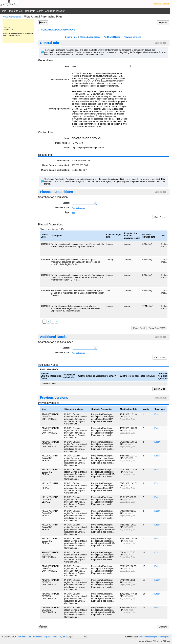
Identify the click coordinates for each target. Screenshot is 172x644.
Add (74, 213)
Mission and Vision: (61, 79)
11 (144, 552)
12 (144, 566)
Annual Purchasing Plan (12, 17)
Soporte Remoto (51, 637)
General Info (71, 37)
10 (144, 539)
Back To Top (161, 43)
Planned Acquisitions (90, 37)
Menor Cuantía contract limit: (56, 165)
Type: (67, 212)
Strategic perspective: (60, 109)
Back (45, 23)
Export (157, 414)
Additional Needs (112, 37)
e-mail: (67, 148)
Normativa (37, 637)
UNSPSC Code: (63, 208)
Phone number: (63, 143)
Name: (67, 138)
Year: (67, 67)
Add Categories (78, 208)
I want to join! (16, 11)
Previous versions (132, 37)
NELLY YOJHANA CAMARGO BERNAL (50, 458)
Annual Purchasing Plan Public (61, 11)
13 (144, 580)
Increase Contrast (162, 4)
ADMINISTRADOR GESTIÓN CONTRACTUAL (50, 417)
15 (144, 608)
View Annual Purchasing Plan (43, 17)
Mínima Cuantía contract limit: (56, 170)
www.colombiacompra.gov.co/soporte (154, 637)
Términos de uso (24, 637)
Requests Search (34, 11)
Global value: (64, 161)
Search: (66, 203)
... (79, 424)
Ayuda (62, 637)
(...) (79, 280)
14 (144, 594)
